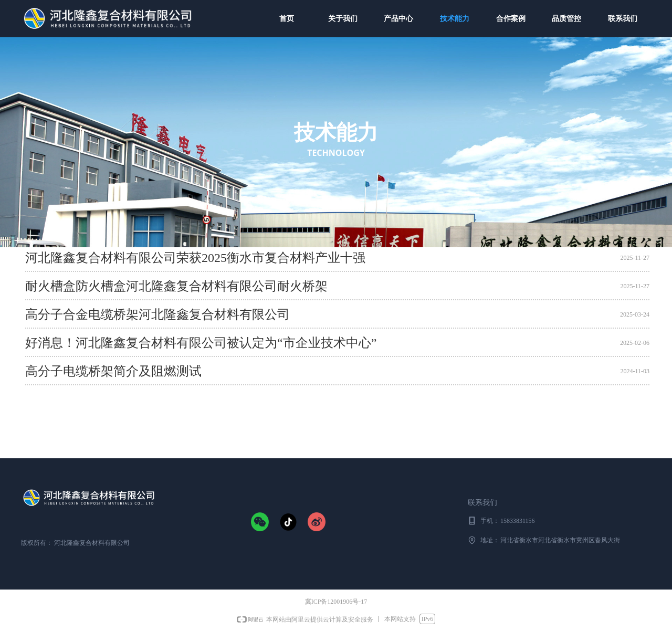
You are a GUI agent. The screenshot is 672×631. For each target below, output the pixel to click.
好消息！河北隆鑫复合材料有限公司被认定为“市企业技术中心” (201, 343)
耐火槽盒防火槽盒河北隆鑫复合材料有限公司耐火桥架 (176, 287)
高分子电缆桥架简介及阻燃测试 (113, 372)
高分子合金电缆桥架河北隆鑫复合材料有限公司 (157, 315)
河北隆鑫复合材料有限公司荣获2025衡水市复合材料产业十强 (195, 258)
